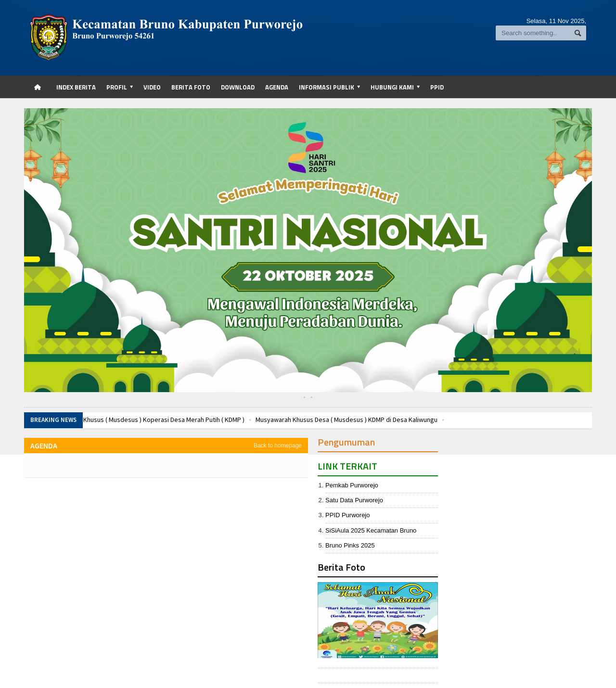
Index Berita (76, 87)
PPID (437, 87)
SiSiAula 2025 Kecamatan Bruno (371, 530)
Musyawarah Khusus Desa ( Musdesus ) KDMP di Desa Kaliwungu (346, 420)
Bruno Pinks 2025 (350, 545)
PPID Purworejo (347, 515)
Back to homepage (278, 446)
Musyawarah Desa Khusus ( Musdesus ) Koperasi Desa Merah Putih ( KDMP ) (137, 420)
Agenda (277, 87)
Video (152, 87)
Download (238, 87)
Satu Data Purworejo (354, 500)
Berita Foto (191, 87)
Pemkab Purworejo (352, 485)
